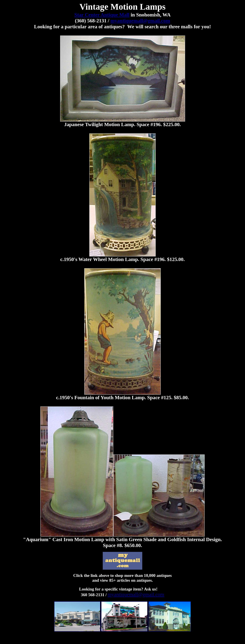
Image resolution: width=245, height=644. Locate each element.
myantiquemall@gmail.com (140, 21)
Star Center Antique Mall (102, 15)
